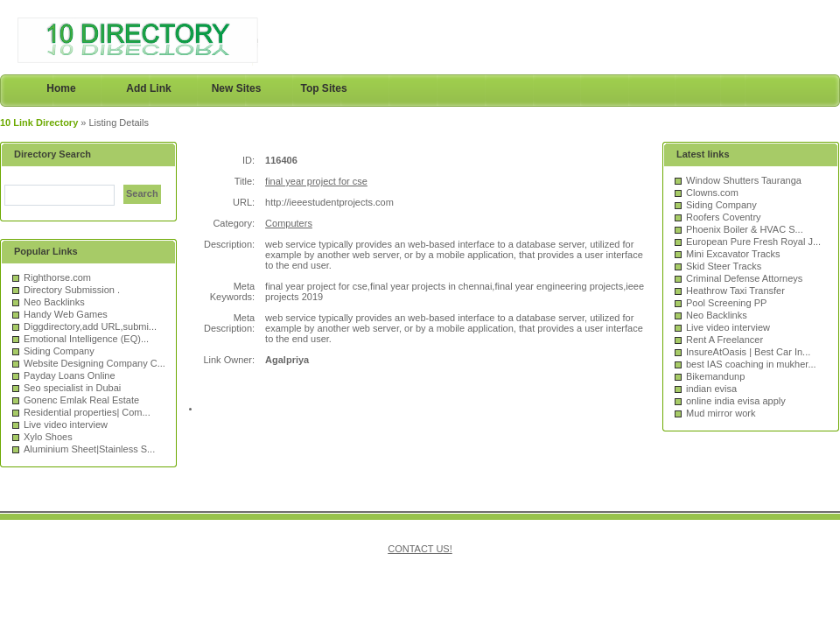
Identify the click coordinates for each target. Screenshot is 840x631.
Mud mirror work (721, 413)
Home (61, 88)
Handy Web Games (66, 314)
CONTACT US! (420, 549)
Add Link (148, 88)
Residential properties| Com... (87, 412)
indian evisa (711, 389)
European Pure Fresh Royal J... (753, 242)
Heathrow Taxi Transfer (735, 291)
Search (142, 193)
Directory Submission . (72, 290)
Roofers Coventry (724, 217)
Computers (289, 223)
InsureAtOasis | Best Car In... (748, 352)
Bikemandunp (715, 376)
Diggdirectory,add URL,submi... (90, 326)
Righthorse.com (57, 277)
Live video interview (66, 424)
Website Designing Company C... (94, 363)
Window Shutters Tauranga (744, 180)
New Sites (237, 88)
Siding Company (59, 351)
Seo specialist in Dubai (72, 388)
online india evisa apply (736, 401)
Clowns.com (712, 193)
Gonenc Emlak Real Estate (81, 400)
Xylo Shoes (48, 437)
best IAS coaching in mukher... (751, 364)
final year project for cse (316, 181)
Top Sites (323, 88)
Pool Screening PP (726, 303)
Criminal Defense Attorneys (744, 278)
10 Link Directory (39, 123)
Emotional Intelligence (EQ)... (86, 339)
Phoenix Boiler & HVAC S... (745, 229)
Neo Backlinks (54, 302)
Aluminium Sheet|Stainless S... (89, 449)
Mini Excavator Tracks (733, 254)
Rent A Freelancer (724, 340)
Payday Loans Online (70, 375)
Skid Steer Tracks (724, 266)
